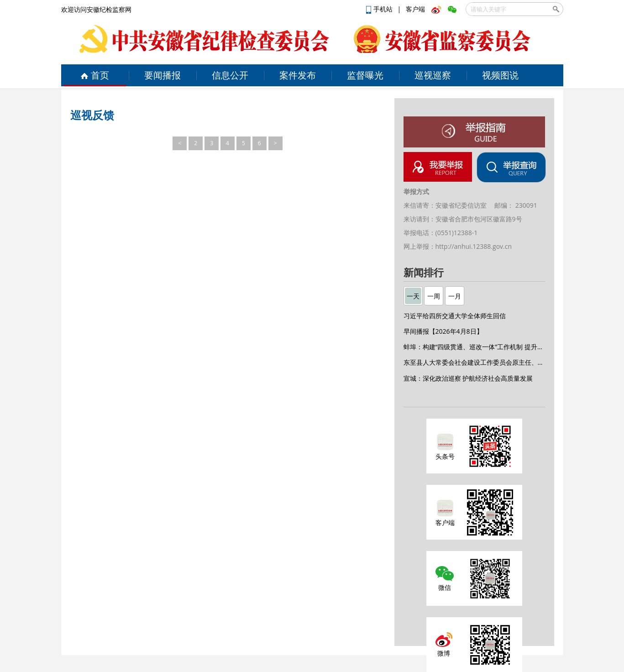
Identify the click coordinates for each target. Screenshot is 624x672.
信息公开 (230, 75)
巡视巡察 (433, 75)
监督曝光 (365, 75)
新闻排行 (424, 273)
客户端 (415, 9)
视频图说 (500, 75)
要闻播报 (163, 75)
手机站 (380, 9)
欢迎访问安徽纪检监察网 (96, 9)
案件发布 (298, 75)
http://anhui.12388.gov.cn (474, 246)
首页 (95, 75)
